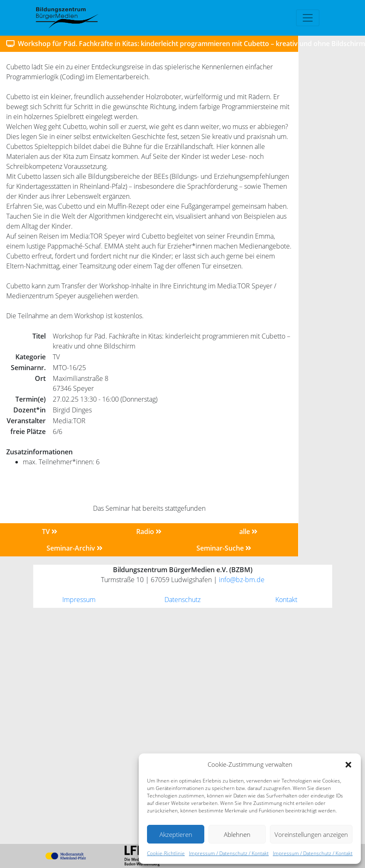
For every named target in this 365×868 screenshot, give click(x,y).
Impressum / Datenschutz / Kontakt (229, 853)
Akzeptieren (176, 834)
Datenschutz (182, 600)
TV (50, 532)
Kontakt (286, 600)
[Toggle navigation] (308, 18)
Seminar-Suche (224, 548)
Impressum (79, 600)
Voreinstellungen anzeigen (311, 834)
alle (248, 532)
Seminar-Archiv (75, 548)
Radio (149, 532)
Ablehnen (237, 834)
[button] (348, 764)
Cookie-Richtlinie (166, 853)
